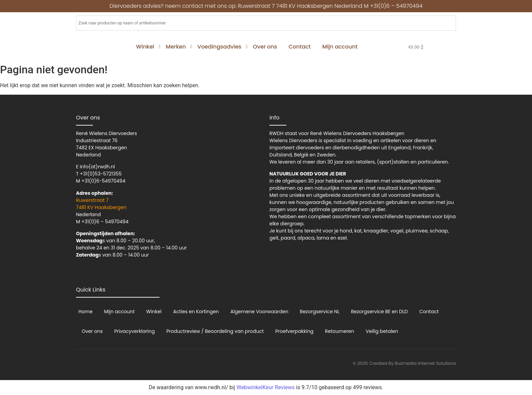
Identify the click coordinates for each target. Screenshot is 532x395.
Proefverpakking (294, 331)
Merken (177, 47)
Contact (299, 47)
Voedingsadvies (221, 47)
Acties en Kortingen (196, 312)
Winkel (146, 47)
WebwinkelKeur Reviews (266, 387)
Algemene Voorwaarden (259, 312)
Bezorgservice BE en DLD (379, 312)
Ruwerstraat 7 (92, 200)
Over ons (265, 47)
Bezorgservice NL (320, 312)
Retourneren (340, 331)
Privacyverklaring (135, 331)
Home (85, 312)
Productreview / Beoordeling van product (215, 331)
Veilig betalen (382, 331)
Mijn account (340, 47)
